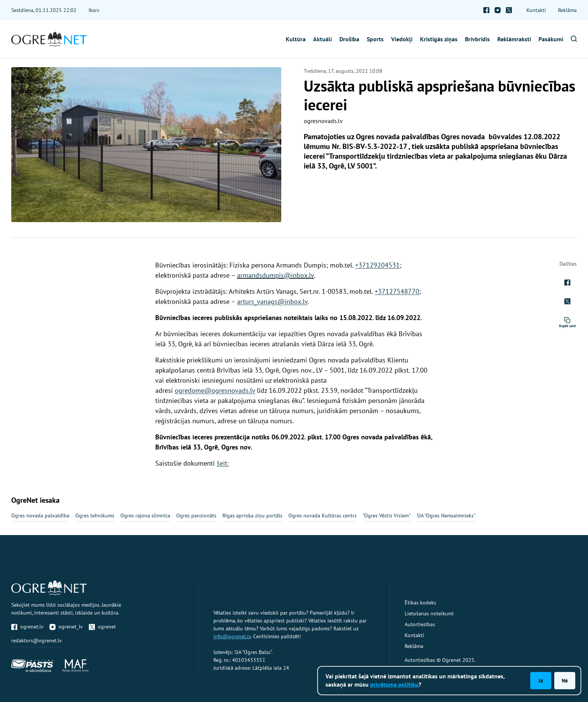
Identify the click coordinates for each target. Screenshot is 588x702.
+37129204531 (377, 265)
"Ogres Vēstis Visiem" (387, 516)
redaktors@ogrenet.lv (37, 640)
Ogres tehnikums (95, 516)
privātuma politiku (394, 684)
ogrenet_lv (66, 627)
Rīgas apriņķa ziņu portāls (252, 516)
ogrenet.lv (27, 627)
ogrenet (102, 627)
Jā (541, 681)
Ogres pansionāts (196, 516)
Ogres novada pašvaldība (40, 516)
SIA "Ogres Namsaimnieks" (446, 516)
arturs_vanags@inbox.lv (272, 301)
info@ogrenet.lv (232, 636)
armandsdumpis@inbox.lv (275, 275)
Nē (565, 681)
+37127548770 (397, 291)
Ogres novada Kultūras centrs (322, 516)
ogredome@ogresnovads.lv (215, 390)
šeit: (223, 463)
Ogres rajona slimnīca (145, 516)
